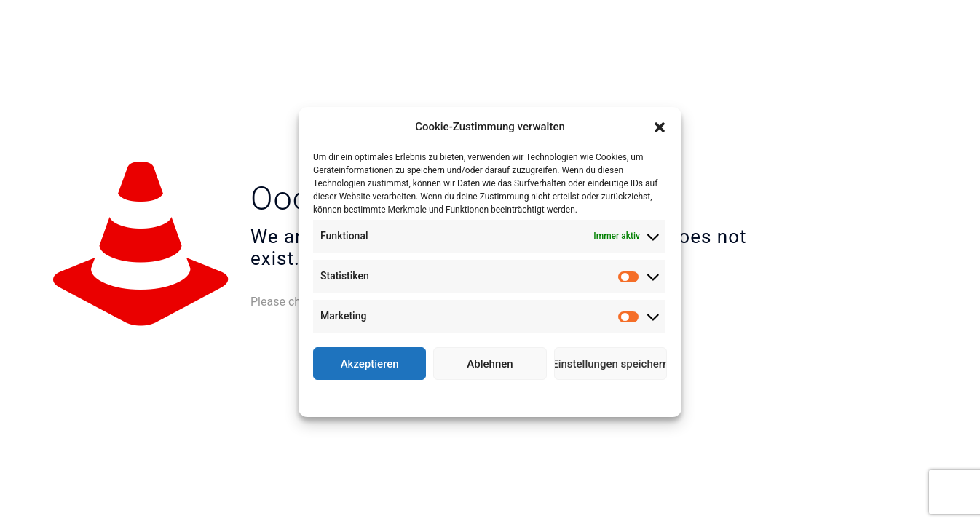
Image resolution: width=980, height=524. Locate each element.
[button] (660, 127)
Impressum (554, 397)
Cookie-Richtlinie (436, 397)
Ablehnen (490, 364)
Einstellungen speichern (610, 364)
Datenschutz (501, 397)
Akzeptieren (370, 364)
